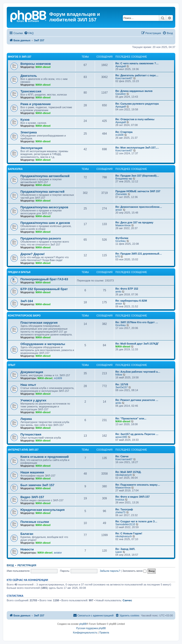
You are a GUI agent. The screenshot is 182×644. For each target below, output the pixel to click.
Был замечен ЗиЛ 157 (37, 485)
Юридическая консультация (43, 510)
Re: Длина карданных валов (134, 91)
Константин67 (124, 78)
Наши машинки (32, 472)
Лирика (26, 419)
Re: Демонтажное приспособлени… (139, 207)
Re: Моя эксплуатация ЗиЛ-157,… (137, 148)
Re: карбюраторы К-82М (131, 301)
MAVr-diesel (43, 67)
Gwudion (121, 94)
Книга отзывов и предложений (45, 457)
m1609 (119, 135)
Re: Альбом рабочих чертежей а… (138, 372)
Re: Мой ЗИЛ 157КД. (128, 472)
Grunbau (121, 241)
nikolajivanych (124, 475)
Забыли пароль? (110, 571)
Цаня (119, 552)
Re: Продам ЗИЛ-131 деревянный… (139, 254)
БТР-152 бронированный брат (44, 289)
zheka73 (120, 512)
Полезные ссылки (35, 522)
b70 (118, 256)
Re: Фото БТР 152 (127, 289)
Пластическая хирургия (39, 323)
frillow (119, 375)
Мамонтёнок (123, 225)
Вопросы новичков (36, 64)
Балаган (27, 534)
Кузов (25, 120)
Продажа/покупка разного (41, 238)
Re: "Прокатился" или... (131, 418)
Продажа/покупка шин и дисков (45, 223)
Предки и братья (19, 272)
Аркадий (121, 66)
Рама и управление (36, 104)
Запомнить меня (134, 571)
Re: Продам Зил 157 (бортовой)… (137, 176)
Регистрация (27, 565)
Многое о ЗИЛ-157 (20, 57)
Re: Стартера (124, 132)
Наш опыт (28, 385)
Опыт (12, 365)
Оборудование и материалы (43, 344)
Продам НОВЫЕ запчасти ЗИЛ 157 (138, 191)
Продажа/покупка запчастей (42, 192)
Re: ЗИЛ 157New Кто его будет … (137, 322)
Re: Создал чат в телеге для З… (136, 521)
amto (118, 292)
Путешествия (31, 434)
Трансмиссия (31, 91)
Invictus (120, 500)
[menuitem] (29, 33)
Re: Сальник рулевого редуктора (137, 104)
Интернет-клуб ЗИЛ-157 (23, 450)
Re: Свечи (122, 456)
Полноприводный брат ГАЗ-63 (44, 279)
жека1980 (121, 437)
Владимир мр (124, 179)
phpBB (83, 624)
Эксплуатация (31, 148)
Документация (32, 372)
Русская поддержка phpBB (91, 628)
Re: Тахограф (124, 509)
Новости (27, 549)
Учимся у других (33, 400)
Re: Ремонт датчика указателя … (137, 400)
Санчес (127, 600)
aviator (58, 553)
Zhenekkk (121, 194)
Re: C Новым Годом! (129, 533)
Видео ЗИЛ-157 (32, 497)
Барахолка (15, 169)
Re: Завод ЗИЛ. (125, 549)
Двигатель (29, 76)
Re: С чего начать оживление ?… (137, 63)
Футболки (122, 238)
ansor (119, 210)
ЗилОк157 (122, 387)
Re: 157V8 (122, 384)
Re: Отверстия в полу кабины (135, 119)
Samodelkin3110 (125, 524)
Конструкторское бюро (24, 316)
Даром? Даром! (33, 254)
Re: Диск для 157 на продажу (134, 222)
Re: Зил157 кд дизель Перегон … (137, 434)
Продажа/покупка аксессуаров (44, 207)
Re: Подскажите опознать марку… (138, 485)
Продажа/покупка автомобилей (45, 176)
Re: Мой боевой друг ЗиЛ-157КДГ (137, 344)
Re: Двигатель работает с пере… (137, 75)
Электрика (29, 132)
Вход (10, 565)
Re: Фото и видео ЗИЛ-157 (132, 497)
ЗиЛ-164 (27, 301)
